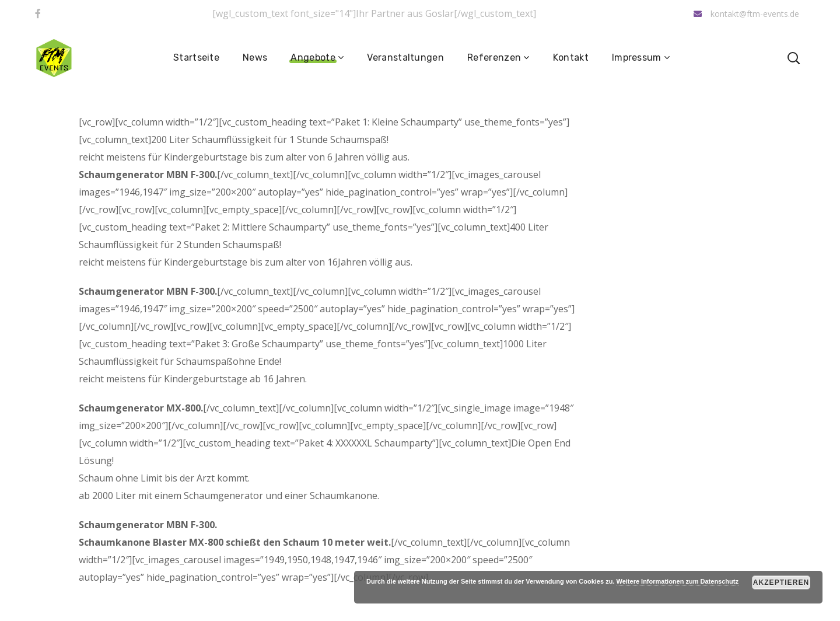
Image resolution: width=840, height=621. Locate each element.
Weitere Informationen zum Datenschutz (678, 581)
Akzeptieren (781, 582)
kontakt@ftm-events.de (746, 14)
